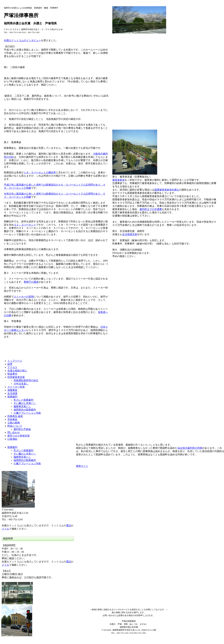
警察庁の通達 (31, 282)
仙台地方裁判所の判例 (190, 448)
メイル (5, 529)
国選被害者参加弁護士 (167, 190)
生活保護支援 (130, 234)
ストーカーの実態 (24, 297)
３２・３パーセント (25, 225)
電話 (69, 525)
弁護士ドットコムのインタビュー (22, 40)
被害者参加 (118, 180)
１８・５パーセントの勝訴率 (40, 172)
